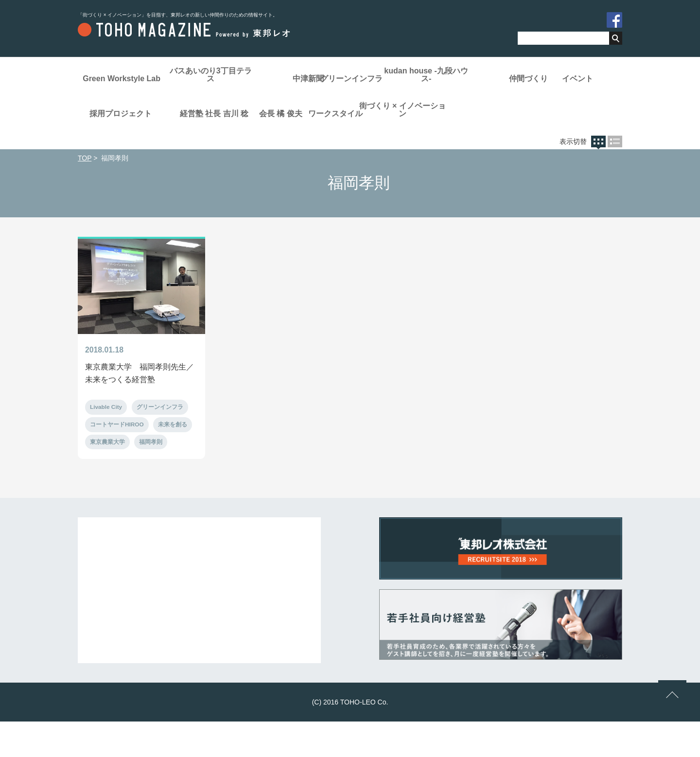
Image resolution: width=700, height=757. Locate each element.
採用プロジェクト (316, 108)
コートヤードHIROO (117, 459)
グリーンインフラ (413, 79)
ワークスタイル (219, 145)
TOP (85, 191)
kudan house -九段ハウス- (510, 75)
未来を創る (173, 459)
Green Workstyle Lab (122, 79)
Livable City (106, 441)
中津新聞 (316, 79)
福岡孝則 (151, 477)
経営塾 (413, 108)
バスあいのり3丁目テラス (219, 75)
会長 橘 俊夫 (122, 145)
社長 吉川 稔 (511, 108)
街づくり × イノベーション (316, 141)
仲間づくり (122, 108)
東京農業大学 (107, 477)
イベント (219, 108)
